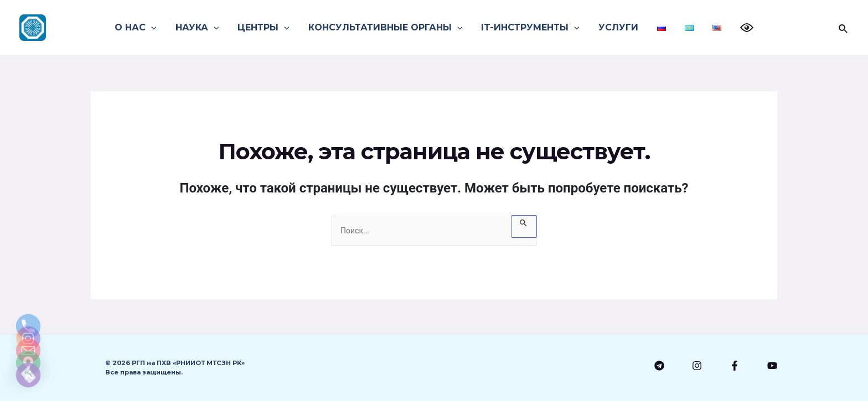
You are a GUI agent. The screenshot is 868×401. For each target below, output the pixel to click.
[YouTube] (772, 366)
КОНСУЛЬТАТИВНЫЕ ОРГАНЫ (387, 28)
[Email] (28, 317)
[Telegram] (659, 366)
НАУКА (201, 28)
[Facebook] (735, 366)
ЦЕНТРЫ (266, 28)
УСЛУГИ (618, 27)
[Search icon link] (844, 28)
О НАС (141, 28)
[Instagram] (697, 366)
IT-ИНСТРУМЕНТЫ (531, 28)
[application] (156, 28)
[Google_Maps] (28, 346)
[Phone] (28, 260)
